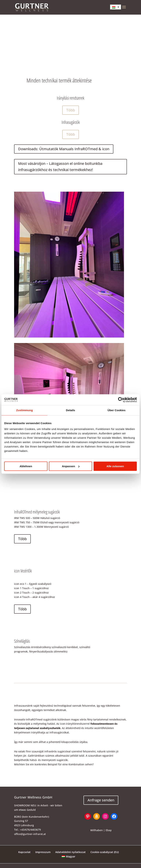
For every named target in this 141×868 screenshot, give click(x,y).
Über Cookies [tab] (116, 410)
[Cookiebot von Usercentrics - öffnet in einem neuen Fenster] (121, 400)
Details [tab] (70, 410)
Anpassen (71, 466)
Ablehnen (26, 466)
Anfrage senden (101, 800)
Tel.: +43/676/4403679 (27, 830)
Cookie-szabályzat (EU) (105, 852)
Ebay (109, 830)
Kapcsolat (24, 852)
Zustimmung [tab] (24, 410)
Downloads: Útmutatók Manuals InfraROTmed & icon (64, 149)
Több (71, 110)
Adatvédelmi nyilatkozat (70, 852)
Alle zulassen (115, 466)
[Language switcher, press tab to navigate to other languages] (116, 7)
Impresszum (43, 852)
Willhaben (97, 830)
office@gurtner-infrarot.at (30, 834)
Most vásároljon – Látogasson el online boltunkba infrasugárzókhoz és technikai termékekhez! (60, 167)
